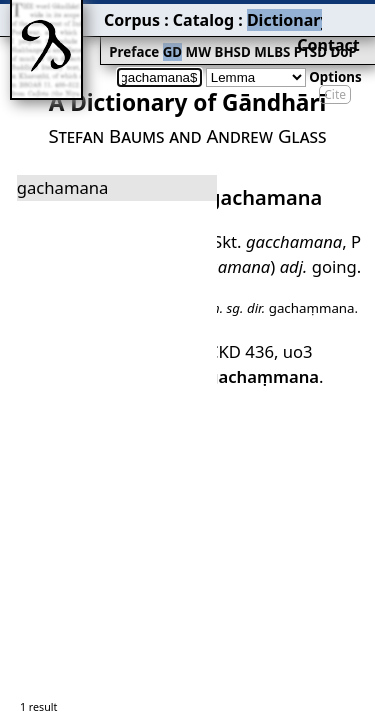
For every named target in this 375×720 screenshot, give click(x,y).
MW (131, 36)
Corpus (75, 15)
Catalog (131, 15)
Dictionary (198, 15)
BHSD (160, 36)
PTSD (227, 36)
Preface (77, 36)
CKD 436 (235, 291)
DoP (255, 36)
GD (109, 36)
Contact (346, 15)
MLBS (194, 36)
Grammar (271, 15)
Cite (335, 62)
